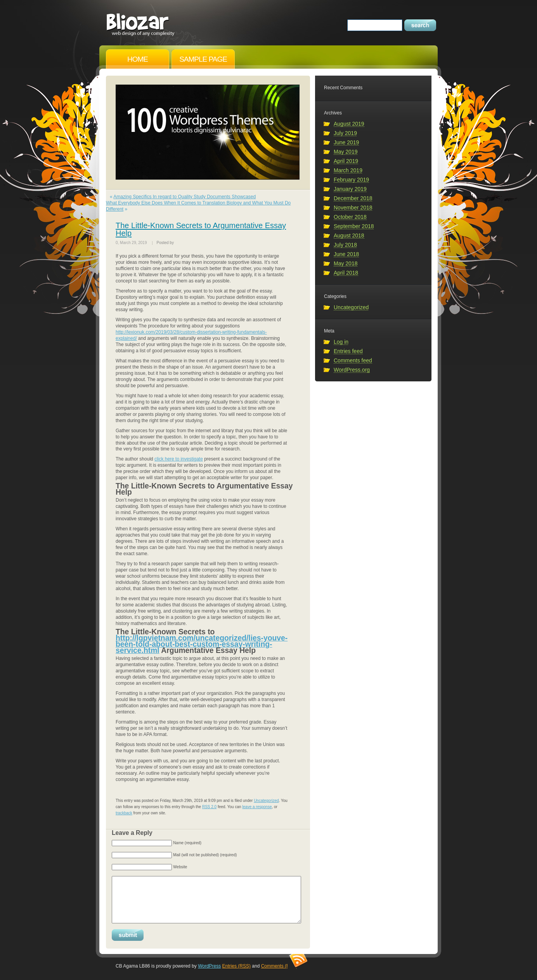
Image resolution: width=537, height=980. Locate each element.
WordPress (209, 966)
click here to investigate (179, 459)
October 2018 (350, 217)
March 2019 (348, 170)
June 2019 (346, 142)
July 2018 (345, 245)
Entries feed (348, 351)
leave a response (257, 807)
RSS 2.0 (209, 807)
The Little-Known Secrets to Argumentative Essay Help (201, 229)
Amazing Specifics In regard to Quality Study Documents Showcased (184, 197)
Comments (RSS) (279, 966)
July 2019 (345, 133)
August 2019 (349, 124)
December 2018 (353, 198)
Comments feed (353, 360)
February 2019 (351, 180)
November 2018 (353, 208)
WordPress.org (352, 370)
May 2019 (346, 152)
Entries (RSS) (236, 966)
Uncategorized (266, 801)
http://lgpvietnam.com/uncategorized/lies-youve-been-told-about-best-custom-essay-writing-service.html (202, 644)
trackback (124, 813)
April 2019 (346, 161)
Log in (341, 342)
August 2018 (349, 235)
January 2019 (350, 189)
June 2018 (346, 254)
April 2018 (346, 273)
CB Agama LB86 (141, 22)
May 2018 (346, 263)
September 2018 (354, 226)
